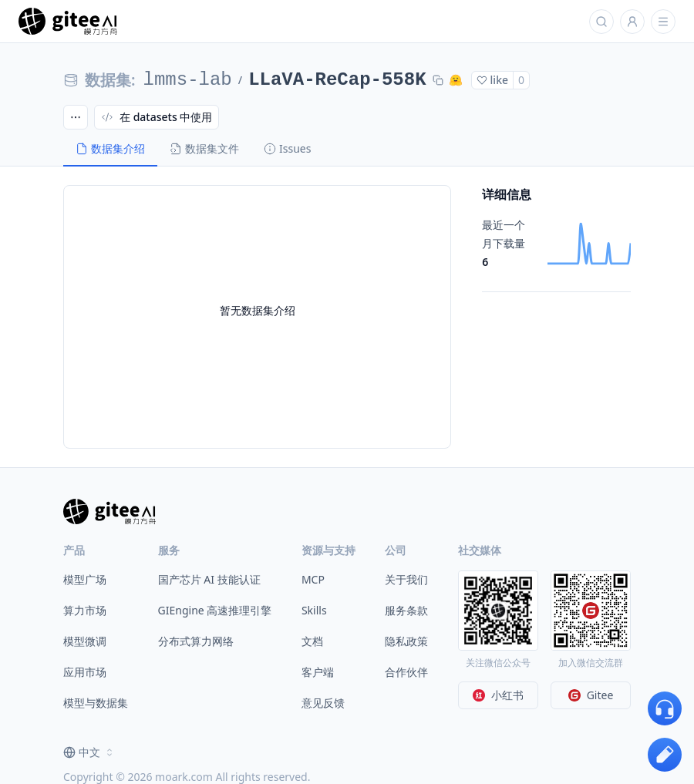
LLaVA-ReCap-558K (337, 80)
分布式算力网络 (196, 641)
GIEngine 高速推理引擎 (215, 610)
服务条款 (406, 610)
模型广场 (85, 579)
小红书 (498, 695)
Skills (314, 610)
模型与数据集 (96, 703)
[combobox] (89, 752)
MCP (313, 579)
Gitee (591, 695)
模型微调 (85, 641)
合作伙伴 (406, 672)
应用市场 (85, 672)
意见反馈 (323, 703)
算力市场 (85, 610)
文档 (312, 641)
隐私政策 (406, 641)
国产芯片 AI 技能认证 (209, 579)
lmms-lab (188, 80)
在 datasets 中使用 (157, 117)
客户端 (318, 672)
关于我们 (406, 579)
